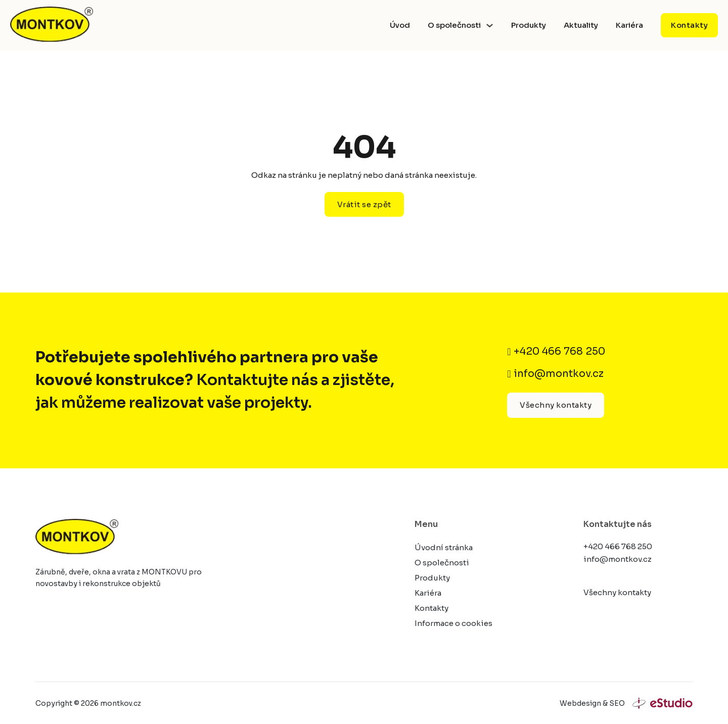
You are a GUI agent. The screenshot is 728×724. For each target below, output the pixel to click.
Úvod (400, 25)
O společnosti (454, 25)
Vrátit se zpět (364, 204)
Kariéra (629, 25)
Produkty (529, 25)
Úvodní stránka (444, 547)
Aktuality (581, 25)
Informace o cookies (453, 623)
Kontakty (689, 25)
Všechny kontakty (556, 405)
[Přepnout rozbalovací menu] (490, 26)
